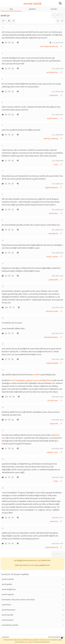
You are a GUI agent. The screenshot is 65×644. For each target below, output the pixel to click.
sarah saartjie (7, 615)
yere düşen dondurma (49, 46)
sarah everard (7, 620)
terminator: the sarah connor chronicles (18, 599)
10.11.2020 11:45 (57, 68)
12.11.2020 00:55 (57, 161)
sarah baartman (8, 610)
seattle (36, 374)
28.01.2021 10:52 (57, 276)
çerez (26, 642)
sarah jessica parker (10, 625)
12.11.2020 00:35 (57, 135)
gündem (32, 9)
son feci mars (53, 400)
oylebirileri (54, 95)
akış (11, 9)
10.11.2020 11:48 (57, 92)
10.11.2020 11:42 (57, 43)
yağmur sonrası (32, 380)
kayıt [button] (39, 560)
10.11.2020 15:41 (57, 115)
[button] (18, 42)
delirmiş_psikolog (51, 138)
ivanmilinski (53, 233)
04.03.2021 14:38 (57, 397)
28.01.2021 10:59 (57, 307)
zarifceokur (53, 213)
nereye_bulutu (52, 256)
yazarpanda (53, 279)
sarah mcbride (8, 579)
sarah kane (6, 605)
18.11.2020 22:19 (57, 210)
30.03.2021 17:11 (57, 518)
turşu (56, 164)
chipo (56, 481)
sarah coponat (8, 594)
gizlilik (32, 642)
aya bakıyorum (52, 72)
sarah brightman (9, 589)
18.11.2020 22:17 (57, 184)
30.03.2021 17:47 (57, 543)
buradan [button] (31, 565)
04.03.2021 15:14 (57, 420)
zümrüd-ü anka (52, 311)
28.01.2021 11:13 (57, 333)
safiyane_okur (52, 452)
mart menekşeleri (18, 380)
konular (54, 9)
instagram (5, 637)
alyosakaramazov (51, 337)
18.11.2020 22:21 (57, 230)
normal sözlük (32, 4)
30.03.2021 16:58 (57, 477)
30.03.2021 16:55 (57, 448)
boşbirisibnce (53, 118)
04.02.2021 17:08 (57, 359)
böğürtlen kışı (47, 380)
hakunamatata (52, 363)
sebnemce (54, 521)
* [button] (31, 300)
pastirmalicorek (52, 547)
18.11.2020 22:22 (57, 253)
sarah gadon (7, 584)
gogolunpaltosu (52, 187)
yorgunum (54, 423)
